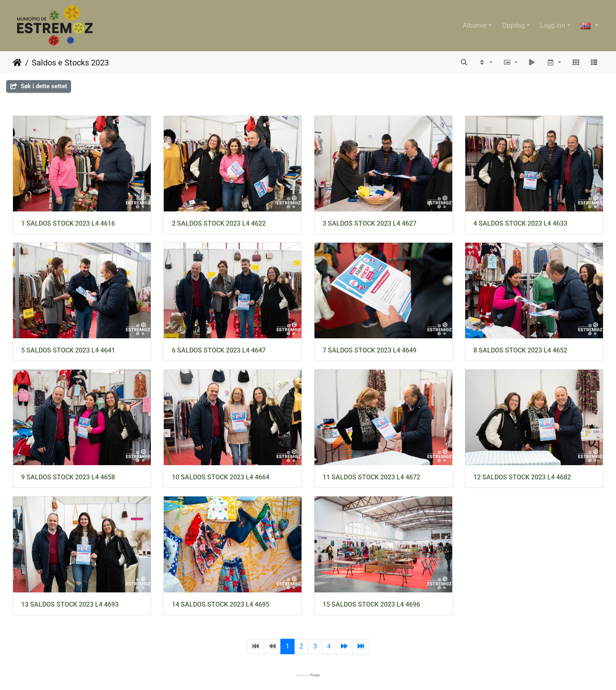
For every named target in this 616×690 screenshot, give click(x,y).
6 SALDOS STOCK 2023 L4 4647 (219, 350)
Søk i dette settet (39, 86)
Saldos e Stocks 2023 (70, 63)
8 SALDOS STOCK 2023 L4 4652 (520, 350)
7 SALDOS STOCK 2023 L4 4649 (370, 350)
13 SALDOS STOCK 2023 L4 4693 (70, 604)
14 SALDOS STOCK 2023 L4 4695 (221, 604)
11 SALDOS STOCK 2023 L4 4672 (371, 477)
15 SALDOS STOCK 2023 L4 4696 (371, 604)
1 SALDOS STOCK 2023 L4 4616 (68, 223)
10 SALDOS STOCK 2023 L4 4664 (221, 477)
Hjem (17, 63)
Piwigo (315, 675)
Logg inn (553, 25)
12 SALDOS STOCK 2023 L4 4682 (522, 477)
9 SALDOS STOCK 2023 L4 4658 (68, 477)
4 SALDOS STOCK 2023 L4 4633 (520, 223)
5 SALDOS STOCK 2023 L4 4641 (68, 350)
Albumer (475, 25)
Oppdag (514, 25)
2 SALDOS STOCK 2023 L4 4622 (219, 223)
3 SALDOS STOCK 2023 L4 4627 (370, 223)
